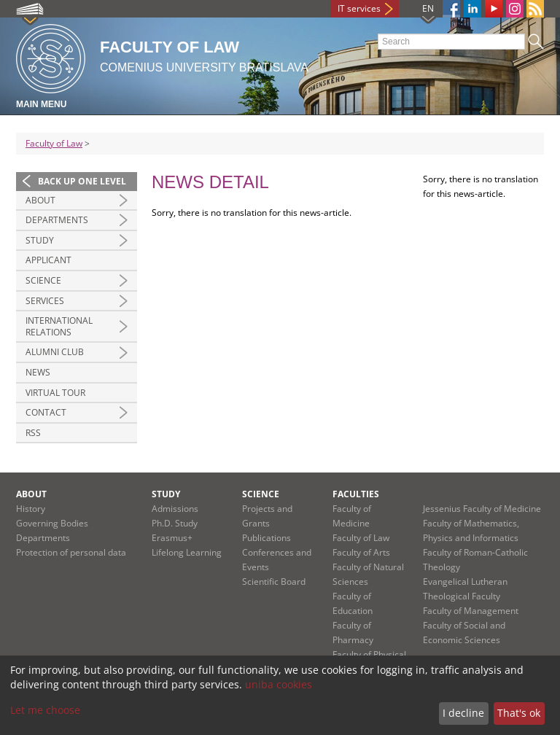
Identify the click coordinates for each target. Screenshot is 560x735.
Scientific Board (274, 582)
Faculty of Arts (361, 552)
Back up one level (82, 181)
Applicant (48, 260)
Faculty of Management (471, 611)
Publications (267, 538)
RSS (33, 433)
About (40, 200)
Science (43, 280)
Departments (57, 220)
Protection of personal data (71, 552)
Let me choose (45, 710)
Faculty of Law (54, 143)
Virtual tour (55, 393)
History (31, 509)
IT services (359, 8)
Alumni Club (55, 352)
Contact (46, 412)
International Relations (59, 326)
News (38, 372)
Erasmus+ (172, 538)
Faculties (356, 494)
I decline (463, 713)
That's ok (519, 713)
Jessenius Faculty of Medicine (482, 509)
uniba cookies (279, 684)
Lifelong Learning (187, 552)
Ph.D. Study (175, 523)
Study (40, 240)
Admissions (175, 509)
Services (45, 301)
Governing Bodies (52, 523)
